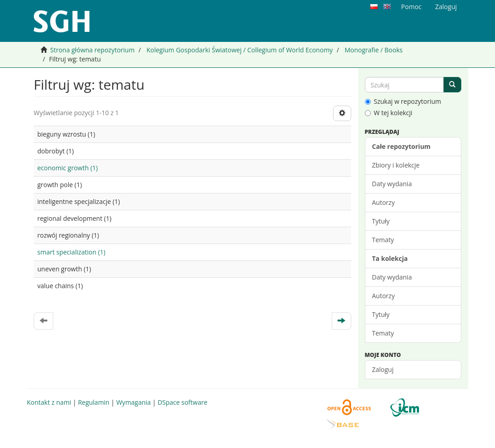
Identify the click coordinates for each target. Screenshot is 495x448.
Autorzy (384, 202)
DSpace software (182, 402)
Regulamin (93, 402)
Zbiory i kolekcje (396, 165)
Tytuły (381, 221)
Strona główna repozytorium (92, 50)
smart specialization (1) (71, 252)
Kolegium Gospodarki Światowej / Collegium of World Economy (240, 50)
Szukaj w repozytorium (403, 101)
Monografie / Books (374, 50)
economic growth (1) (68, 168)
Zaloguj (383, 369)
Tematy (383, 240)
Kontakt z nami (49, 402)
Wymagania (133, 402)
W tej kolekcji (389, 113)
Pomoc (412, 7)
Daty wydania (392, 184)
